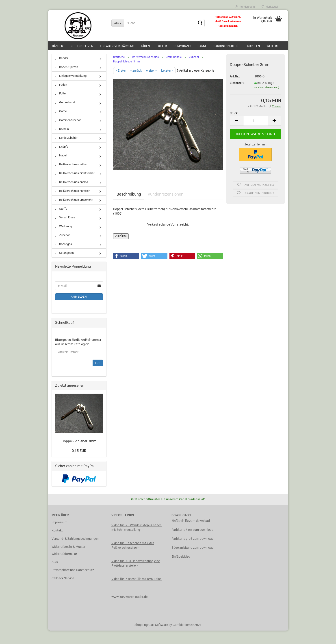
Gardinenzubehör (227, 46)
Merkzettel (270, 7)
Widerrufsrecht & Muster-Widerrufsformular (69, 550)
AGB (55, 562)
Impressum (59, 522)
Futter (162, 46)
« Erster (121, 70)
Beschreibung (129, 194)
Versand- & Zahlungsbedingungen (75, 539)
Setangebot (64, 253)
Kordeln (253, 46)
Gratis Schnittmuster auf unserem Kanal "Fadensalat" (168, 499)
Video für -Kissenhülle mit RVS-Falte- (137, 579)
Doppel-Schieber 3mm (79, 441)
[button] (126, 256)
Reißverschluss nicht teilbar (75, 173)
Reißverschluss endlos (72, 182)
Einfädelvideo (181, 557)
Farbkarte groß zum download (193, 539)
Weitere (272, 46)
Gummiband (182, 46)
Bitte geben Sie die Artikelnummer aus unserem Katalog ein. (78, 342)
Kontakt (57, 530)
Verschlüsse (65, 217)
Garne (202, 46)
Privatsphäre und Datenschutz (73, 570)
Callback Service (63, 578)
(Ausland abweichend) (267, 88)
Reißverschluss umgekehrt (74, 200)
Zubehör (62, 235)
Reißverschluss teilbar (71, 164)
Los (98, 363)
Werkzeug (64, 226)
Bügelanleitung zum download (193, 548)
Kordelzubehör (66, 138)
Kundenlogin (245, 7)
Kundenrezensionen (166, 194)
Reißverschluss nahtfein (73, 191)
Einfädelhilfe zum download (191, 521)
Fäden (145, 46)
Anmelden (79, 297)
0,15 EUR (79, 451)
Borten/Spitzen (81, 46)
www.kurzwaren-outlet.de (129, 597)
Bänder (57, 46)
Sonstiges (64, 244)
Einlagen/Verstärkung (117, 46)
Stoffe (61, 209)
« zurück (136, 70)
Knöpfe (62, 147)
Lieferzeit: (237, 83)
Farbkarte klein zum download (192, 530)
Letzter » (167, 70)
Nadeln (62, 155)
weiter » (152, 70)
